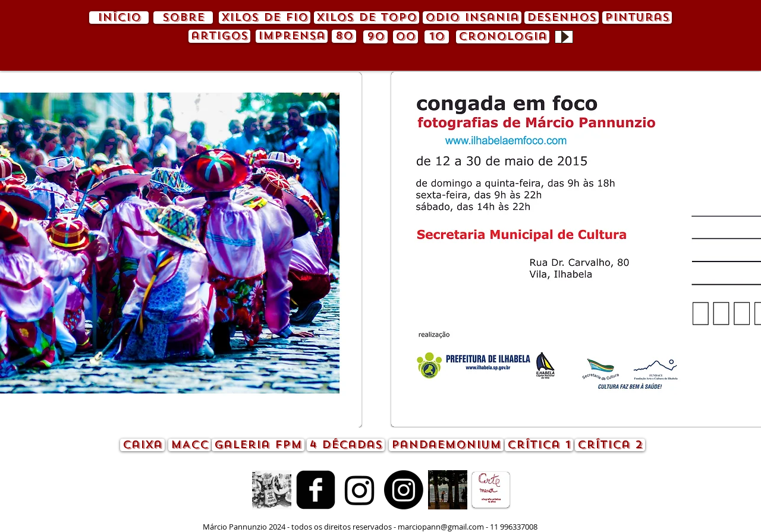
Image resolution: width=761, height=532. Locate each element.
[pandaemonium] (446, 445)
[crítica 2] (610, 445)
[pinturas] (637, 18)
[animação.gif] (272, 490)
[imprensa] (292, 36)
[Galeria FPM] (258, 445)
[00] (405, 37)
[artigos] (219, 36)
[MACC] (190, 445)
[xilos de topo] (367, 18)
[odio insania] (472, 18)
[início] (119, 18)
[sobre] (183, 18)
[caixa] (142, 445)
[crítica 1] (539, 445)
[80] (344, 36)
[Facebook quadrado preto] (316, 490)
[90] (375, 37)
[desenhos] (562, 18)
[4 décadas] (346, 445)
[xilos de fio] (265, 18)
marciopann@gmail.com (441, 527)
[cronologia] (503, 37)
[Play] (564, 37)
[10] (437, 37)
